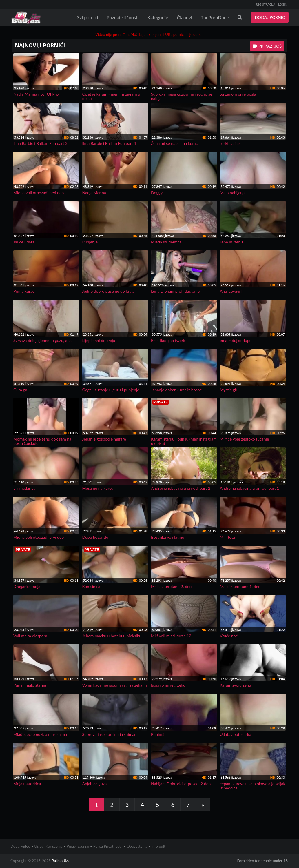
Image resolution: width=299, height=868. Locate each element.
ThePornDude (215, 17)
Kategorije (158, 17)
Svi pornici (88, 17)
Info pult (158, 846)
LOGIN (283, 4)
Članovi (184, 17)
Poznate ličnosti (123, 17)
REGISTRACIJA (266, 4)
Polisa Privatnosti (107, 846)
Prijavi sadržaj (78, 846)
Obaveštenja (137, 846)
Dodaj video (20, 846)
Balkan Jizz (60, 861)
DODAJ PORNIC (270, 17)
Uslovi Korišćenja (49, 846)
